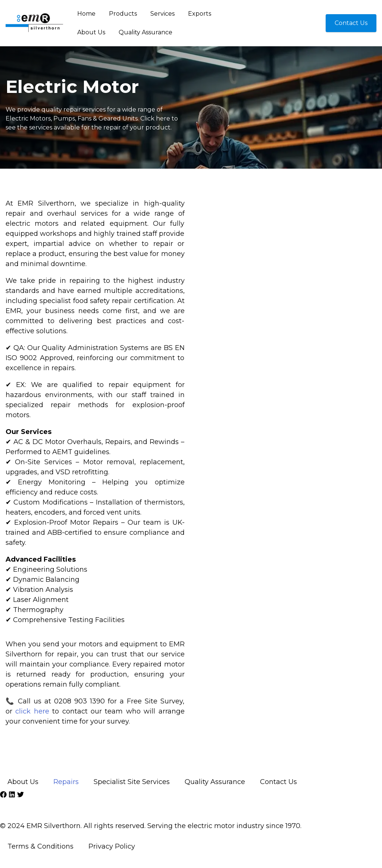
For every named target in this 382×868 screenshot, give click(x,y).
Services (162, 14)
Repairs (66, 782)
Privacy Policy (112, 846)
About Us (91, 32)
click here (32, 711)
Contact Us (278, 782)
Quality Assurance (145, 32)
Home (86, 14)
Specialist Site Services (132, 782)
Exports (200, 14)
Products (123, 14)
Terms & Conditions (40, 846)
